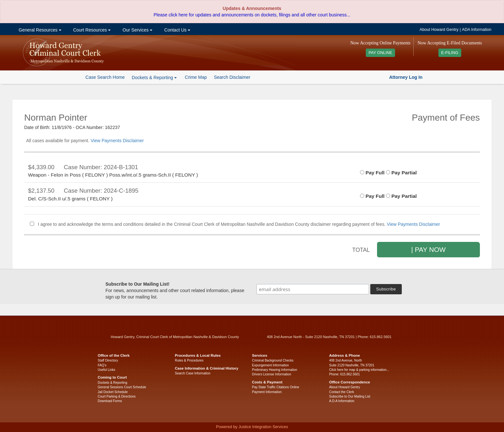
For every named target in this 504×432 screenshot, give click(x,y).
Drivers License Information (272, 374)
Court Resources (91, 30)
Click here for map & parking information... (359, 370)
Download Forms (110, 401)
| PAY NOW (428, 249)
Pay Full (372, 173)
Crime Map (196, 77)
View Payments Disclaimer (117, 141)
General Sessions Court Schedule (122, 387)
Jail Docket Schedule (113, 392)
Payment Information (267, 392)
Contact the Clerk (342, 392)
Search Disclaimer (232, 77)
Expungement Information (270, 365)
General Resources (39, 30)
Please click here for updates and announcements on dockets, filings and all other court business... (252, 15)
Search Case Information (193, 373)
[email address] (313, 289)
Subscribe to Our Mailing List (350, 396)
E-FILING (450, 53)
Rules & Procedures (189, 360)
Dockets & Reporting (113, 383)
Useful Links (106, 370)
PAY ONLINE (381, 53)
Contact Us (177, 30)
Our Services (137, 30)
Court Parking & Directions (117, 396)
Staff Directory (108, 360)
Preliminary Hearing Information (275, 370)
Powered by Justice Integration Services (252, 427)
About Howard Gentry (439, 30)
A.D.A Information (342, 401)
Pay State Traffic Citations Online (276, 387)
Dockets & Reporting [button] (154, 78)
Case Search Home (105, 77)
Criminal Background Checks (273, 360)
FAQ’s (102, 365)
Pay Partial (401, 173)
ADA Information (477, 30)
